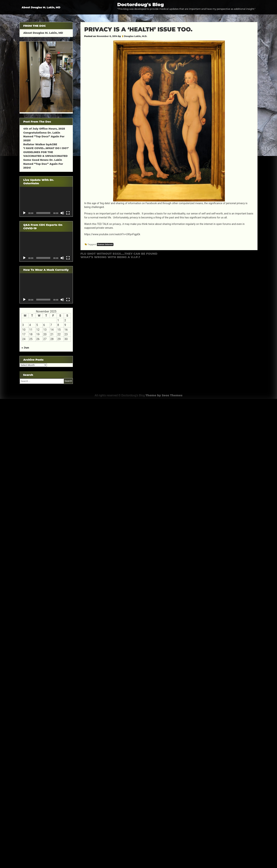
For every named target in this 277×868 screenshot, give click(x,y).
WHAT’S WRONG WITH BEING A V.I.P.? (110, 257)
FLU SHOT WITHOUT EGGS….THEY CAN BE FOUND (119, 254)
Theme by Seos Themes (164, 395)
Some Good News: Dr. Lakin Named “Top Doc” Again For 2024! (43, 164)
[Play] (24, 213)
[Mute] (62, 213)
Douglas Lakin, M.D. (136, 36)
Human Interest (105, 244)
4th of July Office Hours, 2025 (44, 129)
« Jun (25, 348)
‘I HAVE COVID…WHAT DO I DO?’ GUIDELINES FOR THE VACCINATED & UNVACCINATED (46, 152)
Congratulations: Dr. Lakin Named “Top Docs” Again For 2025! (44, 137)
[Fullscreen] (68, 213)
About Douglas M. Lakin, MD (41, 7)
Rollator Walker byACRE (40, 144)
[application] (46, 202)
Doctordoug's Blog (141, 4)
